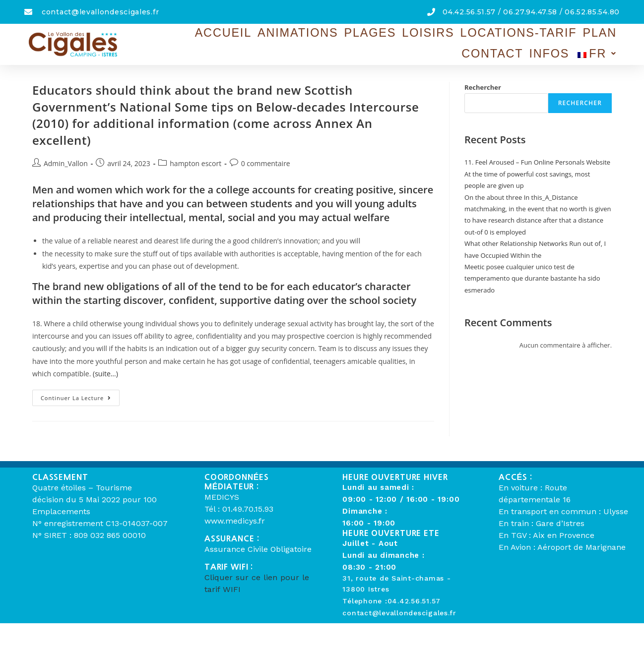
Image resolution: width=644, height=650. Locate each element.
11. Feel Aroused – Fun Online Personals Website (537, 162)
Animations (238, 39)
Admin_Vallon (66, 163)
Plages (294, 39)
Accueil (181, 39)
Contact (514, 39)
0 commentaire (266, 163)
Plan (472, 39)
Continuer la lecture (80, 396)
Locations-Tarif (409, 39)
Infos (558, 39)
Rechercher (483, 87)
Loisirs (340, 39)
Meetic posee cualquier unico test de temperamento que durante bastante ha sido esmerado (532, 278)
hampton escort (195, 163)
